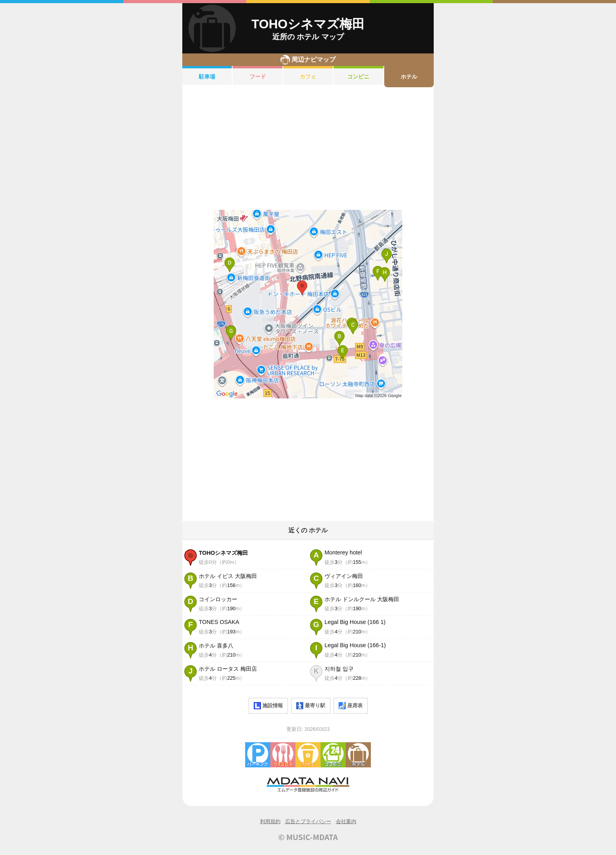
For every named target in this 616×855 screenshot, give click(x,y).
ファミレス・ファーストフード (283, 755)
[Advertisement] (308, 149)
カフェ (308, 77)
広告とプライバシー (308, 821)
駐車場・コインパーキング (258, 755)
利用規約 (270, 821)
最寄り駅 (311, 706)
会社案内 (346, 821)
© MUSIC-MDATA (308, 837)
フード (258, 77)
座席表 (351, 706)
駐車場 (207, 77)
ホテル (409, 77)
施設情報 (268, 706)
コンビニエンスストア (333, 755)
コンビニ (358, 77)
